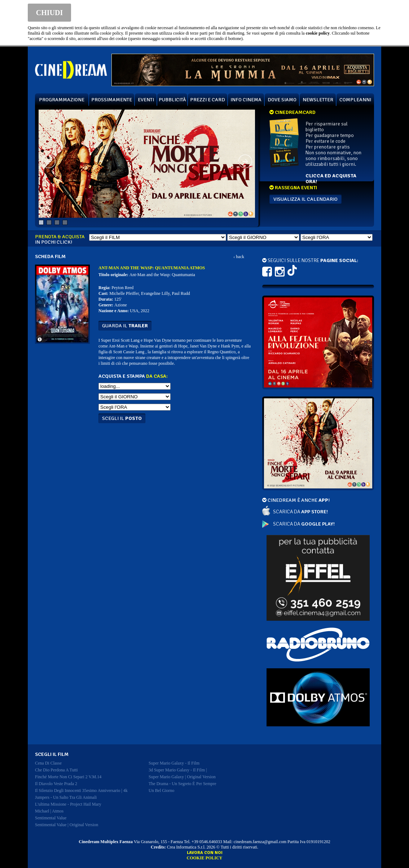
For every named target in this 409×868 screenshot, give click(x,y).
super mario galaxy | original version (182, 777)
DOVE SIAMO (282, 100)
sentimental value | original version (67, 825)
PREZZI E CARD (208, 100)
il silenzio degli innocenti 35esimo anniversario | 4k (81, 790)
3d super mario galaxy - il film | (178, 770)
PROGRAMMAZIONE (62, 100)
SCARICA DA (300, 512)
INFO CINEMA (246, 100)
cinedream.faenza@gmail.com (260, 842)
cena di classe (48, 763)
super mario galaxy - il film (174, 763)
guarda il (125, 326)
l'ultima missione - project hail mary (68, 804)
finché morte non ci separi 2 (68, 777)
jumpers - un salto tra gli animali (66, 797)
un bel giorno (161, 790)
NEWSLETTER (318, 100)
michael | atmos (49, 811)
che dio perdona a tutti (56, 770)
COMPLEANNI (355, 100)
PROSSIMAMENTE (112, 100)
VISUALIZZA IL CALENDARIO (305, 199)
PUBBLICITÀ (172, 100)
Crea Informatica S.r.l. (186, 847)
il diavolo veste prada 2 (56, 784)
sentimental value (51, 818)
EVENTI (146, 100)
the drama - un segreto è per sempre (182, 784)
